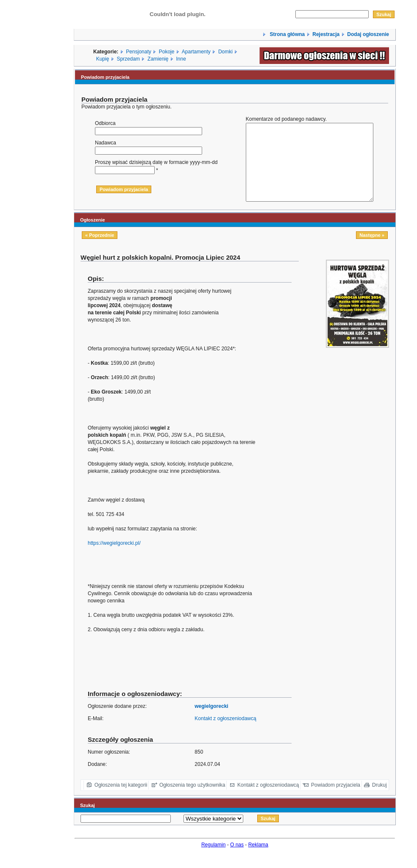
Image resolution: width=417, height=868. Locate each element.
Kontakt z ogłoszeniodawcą (225, 734)
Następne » (372, 250)
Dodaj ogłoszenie (368, 34)
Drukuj (379, 800)
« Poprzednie (100, 250)
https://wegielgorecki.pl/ (114, 558)
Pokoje (167, 52)
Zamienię (158, 59)
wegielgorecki (211, 721)
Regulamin (213, 860)
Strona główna (286, 34)
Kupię (103, 59)
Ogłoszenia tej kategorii (121, 800)
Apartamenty (196, 52)
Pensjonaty (138, 52)
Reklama (258, 860)
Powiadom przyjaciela (336, 800)
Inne (181, 59)
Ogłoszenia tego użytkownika (192, 800)
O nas (237, 860)
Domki (225, 52)
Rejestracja (326, 34)
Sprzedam (128, 59)
